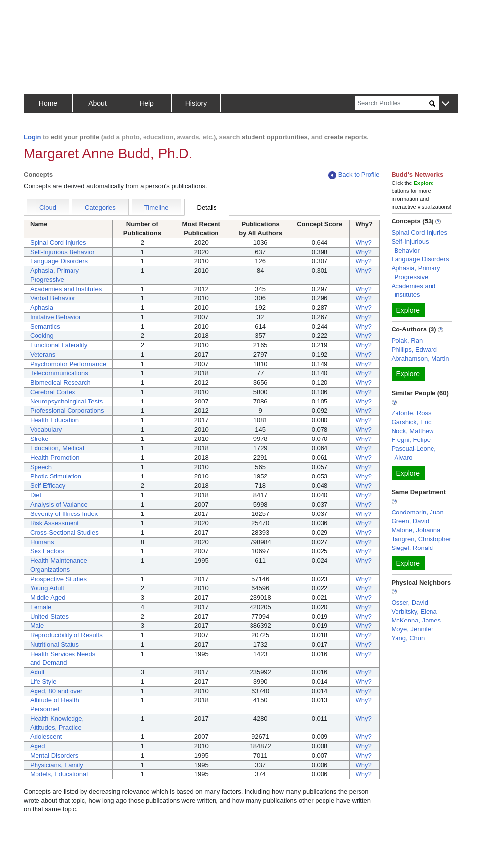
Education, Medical (57, 448)
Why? (364, 242)
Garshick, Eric (412, 422)
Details (207, 207)
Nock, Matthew (413, 431)
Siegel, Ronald (413, 548)
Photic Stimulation (56, 476)
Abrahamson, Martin (420, 358)
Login (32, 137)
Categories (100, 207)
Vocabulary (46, 429)
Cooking (42, 336)
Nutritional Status (54, 644)
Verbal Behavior (53, 298)
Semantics (45, 326)
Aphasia (42, 308)
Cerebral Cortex (53, 392)
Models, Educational (59, 774)
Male (37, 626)
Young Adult (47, 588)
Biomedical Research (60, 383)
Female (41, 607)
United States (49, 616)
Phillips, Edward (414, 349)
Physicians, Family (57, 765)
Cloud (48, 207)
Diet (36, 495)
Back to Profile (354, 175)
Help (147, 103)
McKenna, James (416, 620)
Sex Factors (47, 551)
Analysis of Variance (59, 504)
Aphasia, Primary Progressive (416, 273)
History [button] (196, 103)
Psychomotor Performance (68, 364)
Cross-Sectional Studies (64, 532)
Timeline (157, 207)
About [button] (97, 103)
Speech (41, 467)
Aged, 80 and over (56, 691)
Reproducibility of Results (66, 635)
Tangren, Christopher (421, 539)
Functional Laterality (59, 345)
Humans (42, 542)
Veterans (43, 354)
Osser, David (410, 603)
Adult (37, 672)
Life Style (43, 681)
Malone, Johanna (416, 530)
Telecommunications (59, 373)
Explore (408, 310)
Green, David (411, 521)
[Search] (392, 103)
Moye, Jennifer (413, 629)
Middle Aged (48, 598)
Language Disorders (59, 261)
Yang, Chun (408, 638)
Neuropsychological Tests (66, 401)
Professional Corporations (67, 411)
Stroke (39, 439)
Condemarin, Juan (418, 512)
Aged (37, 746)
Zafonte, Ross (412, 413)
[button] (446, 104)
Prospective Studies (58, 579)
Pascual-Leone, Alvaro (414, 453)
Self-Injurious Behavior (62, 252)
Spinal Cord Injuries (58, 242)
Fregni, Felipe (411, 440)
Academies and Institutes (66, 289)
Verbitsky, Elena (414, 611)
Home (48, 103)
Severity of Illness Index (64, 514)
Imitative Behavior (55, 317)
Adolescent (46, 737)
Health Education (54, 420)
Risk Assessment (54, 523)
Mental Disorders (54, 755)
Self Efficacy (48, 486)
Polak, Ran (407, 341)
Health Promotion (55, 458)
